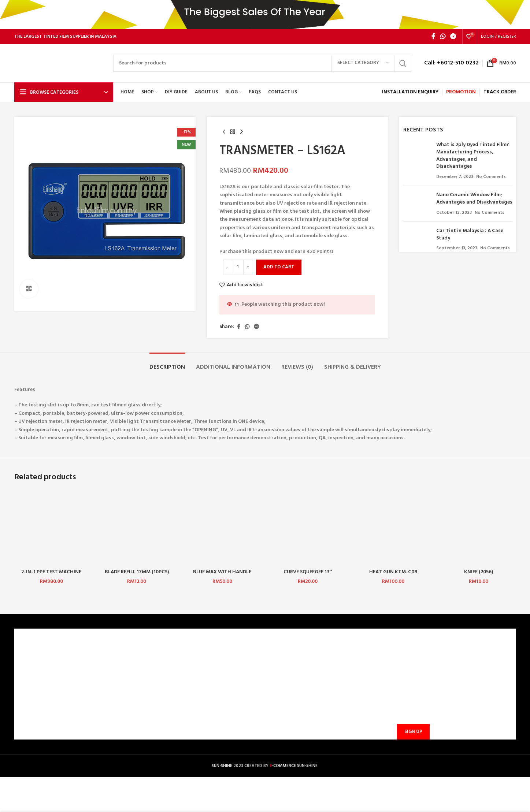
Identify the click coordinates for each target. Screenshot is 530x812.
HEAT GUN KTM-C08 (393, 572)
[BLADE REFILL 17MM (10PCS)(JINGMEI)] (137, 528)
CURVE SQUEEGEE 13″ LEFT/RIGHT (308, 576)
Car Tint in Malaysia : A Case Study (470, 234)
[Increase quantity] (248, 267)
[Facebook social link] (433, 37)
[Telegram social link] (453, 37)
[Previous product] (224, 132)
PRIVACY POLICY (38, 694)
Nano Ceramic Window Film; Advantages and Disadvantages (474, 199)
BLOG (25, 707)
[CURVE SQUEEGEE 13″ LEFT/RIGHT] (307, 528)
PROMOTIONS (161, 707)
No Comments (491, 177)
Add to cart (279, 267)
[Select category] (363, 63)
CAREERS (29, 669)
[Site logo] (60, 63)
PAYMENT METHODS (168, 682)
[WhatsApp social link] (443, 37)
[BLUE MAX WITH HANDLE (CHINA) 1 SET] (222, 528)
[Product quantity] (238, 267)
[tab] (167, 364)
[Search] (262, 63)
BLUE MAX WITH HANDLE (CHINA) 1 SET (222, 576)
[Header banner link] (265, 15)
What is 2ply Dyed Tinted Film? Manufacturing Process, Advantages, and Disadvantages (472, 156)
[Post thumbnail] (417, 161)
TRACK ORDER (161, 720)
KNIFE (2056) (479, 572)
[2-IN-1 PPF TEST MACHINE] (51, 528)
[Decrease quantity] (228, 267)
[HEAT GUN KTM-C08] (393, 528)
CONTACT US (160, 657)
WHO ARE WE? (35, 657)
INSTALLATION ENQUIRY (410, 92)
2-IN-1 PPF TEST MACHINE (51, 572)
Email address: (412, 696)
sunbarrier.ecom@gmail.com (322, 690)
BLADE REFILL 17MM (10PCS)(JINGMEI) (137, 576)
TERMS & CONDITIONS (45, 682)
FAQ (149, 669)
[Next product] (241, 132)
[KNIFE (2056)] (479, 528)
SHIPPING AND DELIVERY (173, 694)
